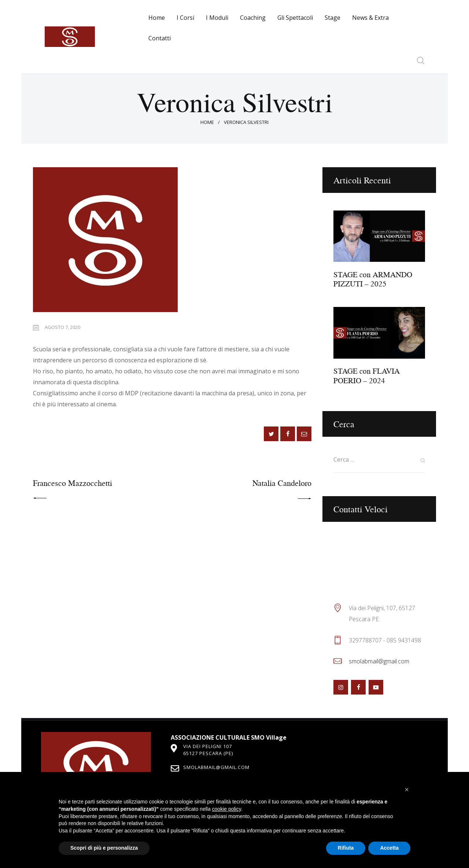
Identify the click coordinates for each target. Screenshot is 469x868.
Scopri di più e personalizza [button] (104, 848)
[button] (407, 790)
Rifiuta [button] (346, 848)
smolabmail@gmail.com (379, 661)
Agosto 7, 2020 (62, 327)
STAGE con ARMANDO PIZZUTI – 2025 (373, 279)
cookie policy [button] (227, 809)
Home (207, 122)
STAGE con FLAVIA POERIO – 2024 (367, 376)
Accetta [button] (389, 848)
